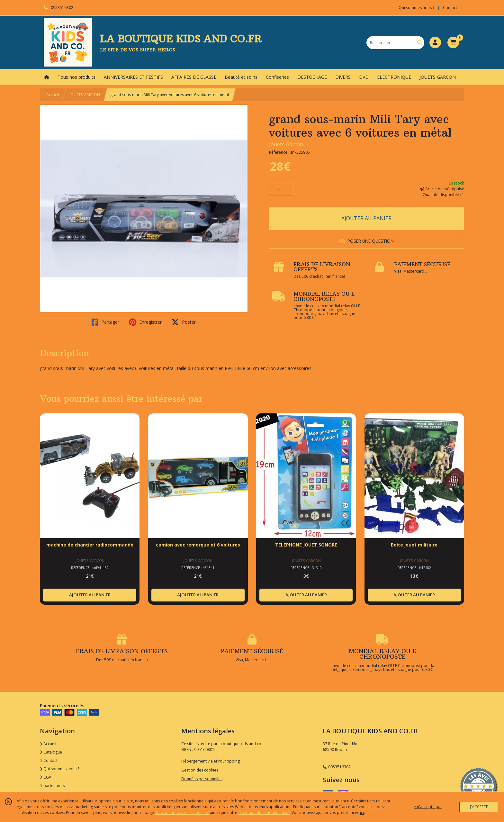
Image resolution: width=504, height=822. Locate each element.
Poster (184, 322)
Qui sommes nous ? (59, 769)
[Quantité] (281, 189)
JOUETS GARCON (85, 95)
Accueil (53, 95)
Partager (105, 322)
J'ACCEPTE (479, 807)
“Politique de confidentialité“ (264, 813)
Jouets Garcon (286, 144)
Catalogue (51, 752)
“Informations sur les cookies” (182, 813)
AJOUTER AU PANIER (366, 218)
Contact (450, 8)
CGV (45, 777)
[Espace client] (435, 42)
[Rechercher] (420, 43)
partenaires (52, 786)
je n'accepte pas (428, 807)
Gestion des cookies (200, 770)
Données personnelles (202, 779)
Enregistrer (145, 322)
